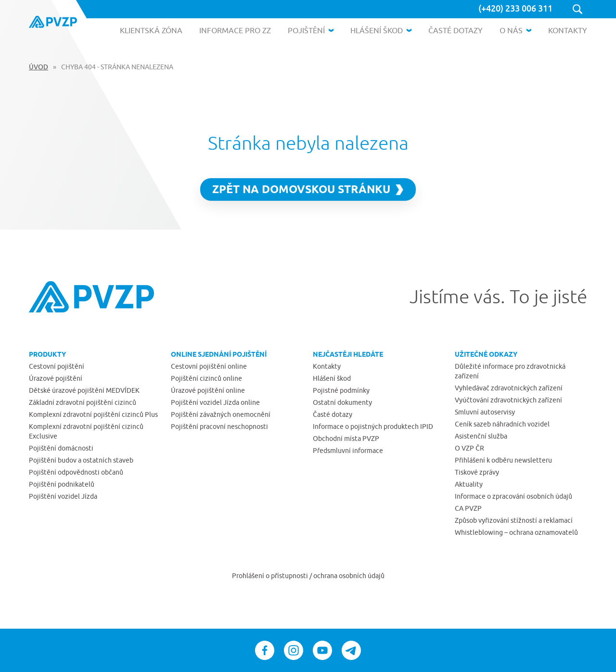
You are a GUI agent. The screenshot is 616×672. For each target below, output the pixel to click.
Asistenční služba (481, 436)
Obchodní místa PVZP (346, 439)
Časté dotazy (333, 414)
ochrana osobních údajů (349, 576)
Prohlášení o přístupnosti (271, 576)
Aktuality (469, 484)
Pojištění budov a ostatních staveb (81, 460)
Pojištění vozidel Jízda (63, 496)
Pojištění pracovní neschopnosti (219, 426)
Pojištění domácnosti (61, 448)
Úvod (38, 67)
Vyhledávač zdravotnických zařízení (509, 388)
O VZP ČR (469, 448)
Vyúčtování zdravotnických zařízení (508, 400)
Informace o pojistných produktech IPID (373, 426)
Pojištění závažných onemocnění (221, 414)
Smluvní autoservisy (485, 412)
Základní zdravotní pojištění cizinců (83, 402)
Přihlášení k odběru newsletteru (503, 460)
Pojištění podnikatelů (62, 484)
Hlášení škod (332, 378)
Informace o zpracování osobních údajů (513, 496)
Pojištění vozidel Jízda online (215, 402)
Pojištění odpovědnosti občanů (76, 472)
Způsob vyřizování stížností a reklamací (514, 520)
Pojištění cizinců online (206, 378)
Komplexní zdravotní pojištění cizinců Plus (93, 414)
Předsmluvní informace (348, 451)
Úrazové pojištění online (208, 390)
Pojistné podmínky (341, 390)
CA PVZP (468, 508)
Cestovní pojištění (57, 366)
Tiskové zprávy (477, 472)
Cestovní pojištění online (209, 366)
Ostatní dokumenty (342, 402)
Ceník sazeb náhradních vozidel (502, 424)
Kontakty (327, 366)
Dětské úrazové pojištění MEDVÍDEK (84, 390)
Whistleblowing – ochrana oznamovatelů (516, 532)
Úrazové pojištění (56, 378)
